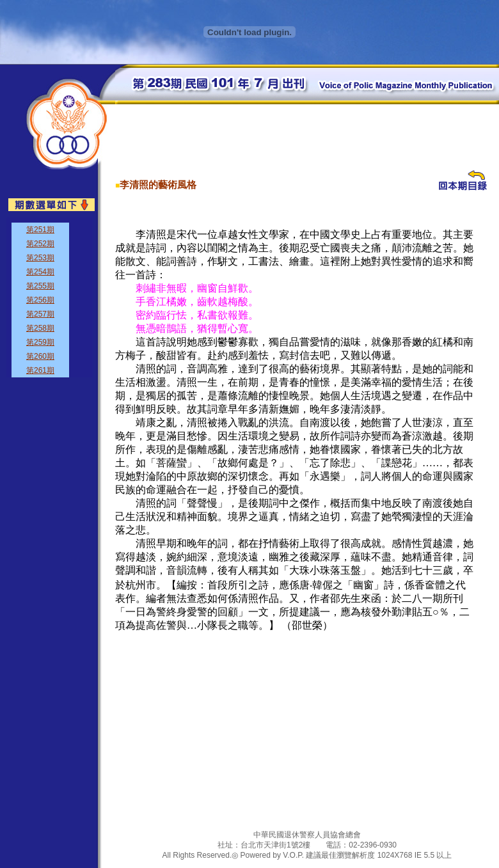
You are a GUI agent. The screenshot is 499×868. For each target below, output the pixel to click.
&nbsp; (50, 297)
